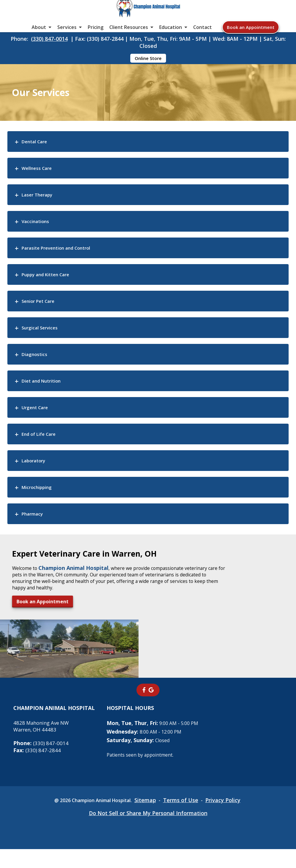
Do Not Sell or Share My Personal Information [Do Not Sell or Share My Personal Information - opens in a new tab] (148, 832)
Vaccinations (40, 258)
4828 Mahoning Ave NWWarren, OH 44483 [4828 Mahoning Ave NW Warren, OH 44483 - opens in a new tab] (43, 745)
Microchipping (43, 524)
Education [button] (171, 41)
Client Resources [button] (129, 41)
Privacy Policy (230, 819)
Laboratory (38, 497)
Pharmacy (36, 551)
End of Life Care (44, 471)
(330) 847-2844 (37, 769)
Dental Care (39, 178)
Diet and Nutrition (48, 418)
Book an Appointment (251, 41)
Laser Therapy (42, 231)
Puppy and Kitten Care (54, 311)
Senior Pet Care (44, 338)
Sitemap (151, 819)
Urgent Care (39, 444)
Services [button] (67, 41)
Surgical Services (46, 364)
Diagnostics (39, 391)
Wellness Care (42, 205)
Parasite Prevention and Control (68, 285)
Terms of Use (187, 819)
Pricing (96, 41)
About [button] (39, 41)
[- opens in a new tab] (144, 708)
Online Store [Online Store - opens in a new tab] (148, 78)
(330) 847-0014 (49, 58)
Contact (203, 41)
